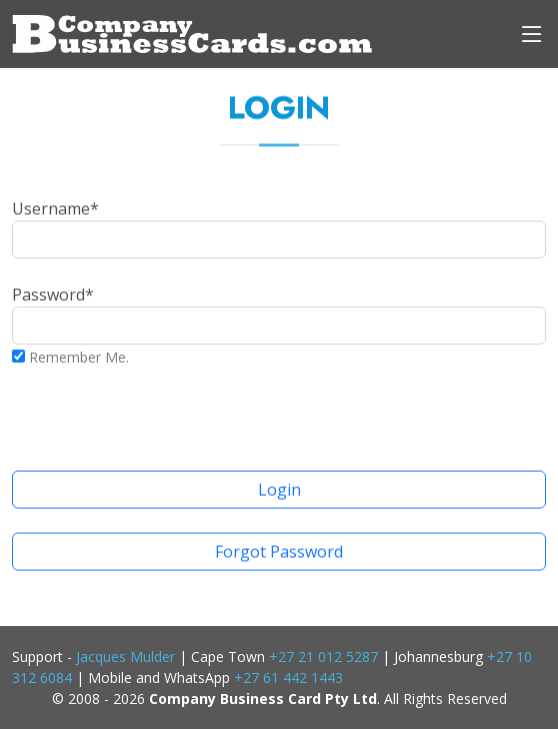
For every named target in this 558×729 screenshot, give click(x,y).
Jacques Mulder (125, 656)
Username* (279, 233)
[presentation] (279, 413)
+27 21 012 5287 (323, 656)
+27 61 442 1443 (288, 677)
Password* (279, 319)
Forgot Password (279, 557)
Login (279, 495)
